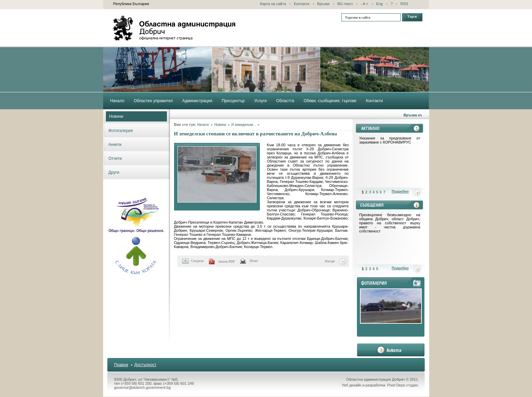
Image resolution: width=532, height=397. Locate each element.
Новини (116, 116)
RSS (404, 4)
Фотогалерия (121, 131)
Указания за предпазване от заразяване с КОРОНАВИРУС (390, 140)
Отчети (115, 158)
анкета (391, 350)
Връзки (323, 4)
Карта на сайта (273, 4)
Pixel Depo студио (403, 385)
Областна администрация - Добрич (174, 28)
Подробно (400, 192)
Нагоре (330, 261)
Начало (203, 125)
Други (114, 172)
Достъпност (145, 365)
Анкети (115, 145)
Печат (254, 261)
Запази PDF (226, 261)
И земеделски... (244, 125)
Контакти (302, 4)
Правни (121, 365)
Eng (380, 4)
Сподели (198, 261)
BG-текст (345, 4)
